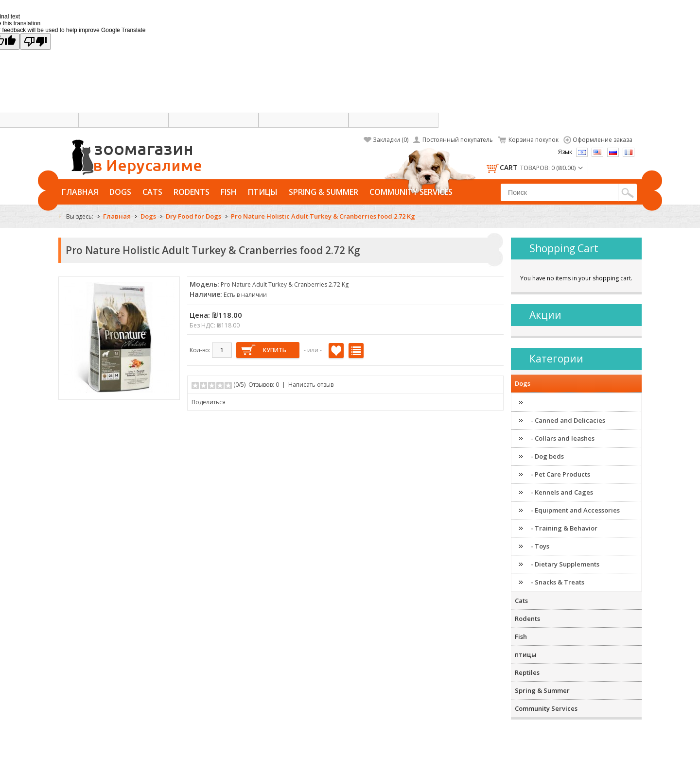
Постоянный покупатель (458, 140)
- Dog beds (547, 456)
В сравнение (356, 351)
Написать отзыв (311, 385)
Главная (80, 192)
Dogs (120, 192)
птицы (263, 192)
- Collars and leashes (563, 438)
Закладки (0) (391, 140)
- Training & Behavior (564, 528)
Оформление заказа (603, 140)
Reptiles (527, 672)
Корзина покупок (534, 140)
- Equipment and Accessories (575, 510)
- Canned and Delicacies (568, 420)
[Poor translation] (35, 42)
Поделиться (209, 402)
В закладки (336, 351)
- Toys (540, 546)
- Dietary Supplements (565, 564)
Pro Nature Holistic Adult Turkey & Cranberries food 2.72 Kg (323, 216)
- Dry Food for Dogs (560, 402)
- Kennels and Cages (562, 492)
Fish (229, 192)
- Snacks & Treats (558, 582)
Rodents (192, 192)
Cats (152, 192)
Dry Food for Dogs (193, 216)
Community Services (411, 192)
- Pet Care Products (560, 474)
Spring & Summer (324, 192)
